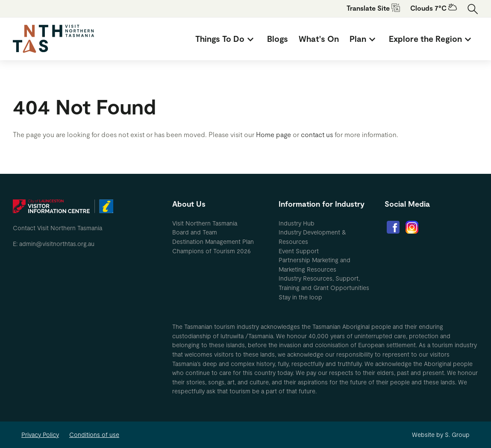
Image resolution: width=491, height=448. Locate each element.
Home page (273, 134)
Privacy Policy (40, 435)
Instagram (412, 227)
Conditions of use (94, 435)
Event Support (299, 251)
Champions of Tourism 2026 (212, 251)
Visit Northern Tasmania (205, 223)
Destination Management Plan (213, 242)
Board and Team (195, 232)
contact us (317, 134)
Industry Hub (297, 223)
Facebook (393, 227)
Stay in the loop (300, 297)
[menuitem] (226, 39)
